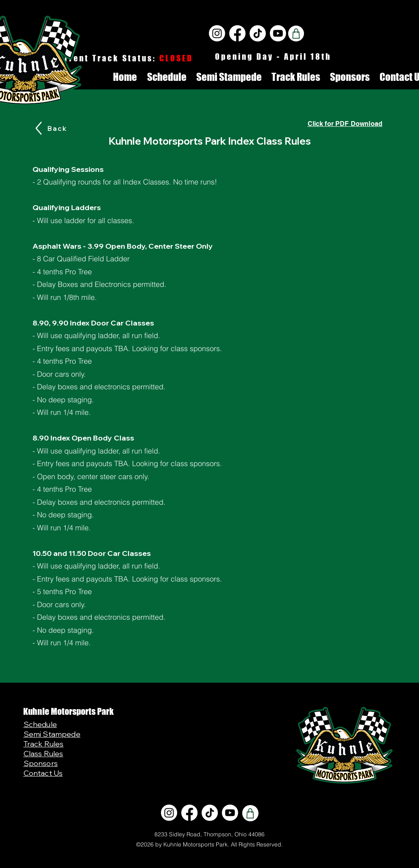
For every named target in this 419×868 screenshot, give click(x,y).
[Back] (57, 128)
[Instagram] (217, 33)
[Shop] (296, 34)
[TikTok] (258, 33)
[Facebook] (237, 33)
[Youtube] (278, 33)
